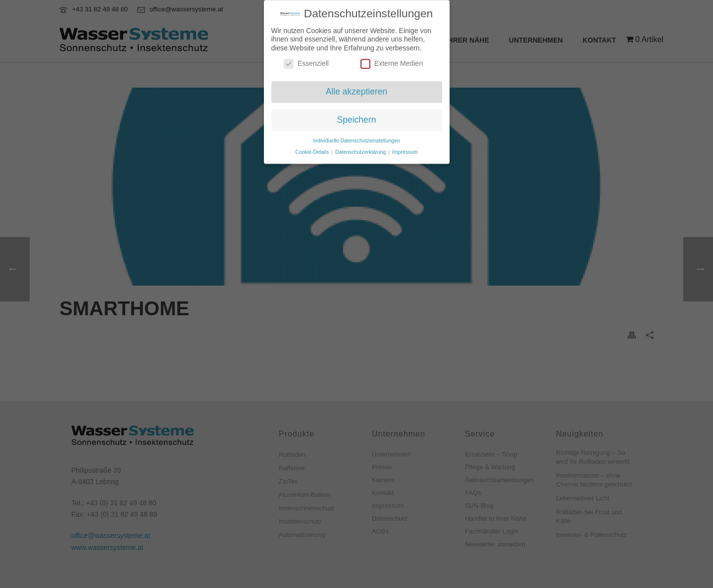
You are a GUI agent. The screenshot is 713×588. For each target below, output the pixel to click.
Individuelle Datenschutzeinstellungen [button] (356, 137)
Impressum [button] (405, 148)
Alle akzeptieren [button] (357, 88)
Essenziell (306, 60)
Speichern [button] (357, 116)
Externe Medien (392, 60)
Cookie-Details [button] (313, 148)
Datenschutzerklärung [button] (361, 148)
